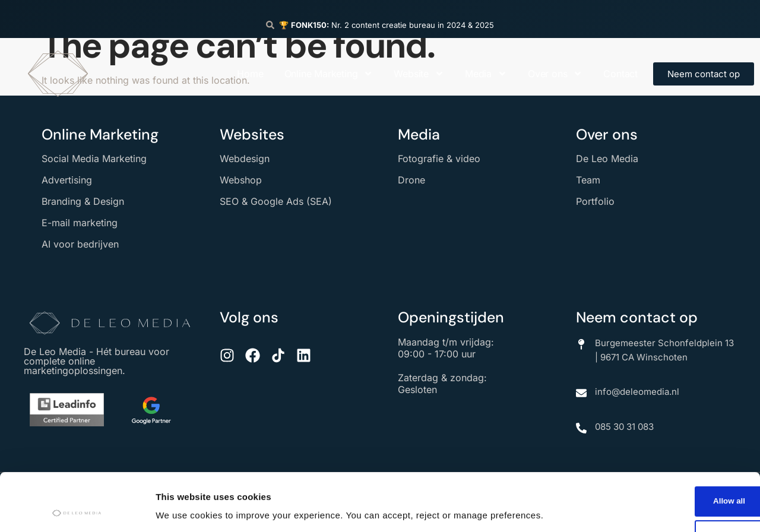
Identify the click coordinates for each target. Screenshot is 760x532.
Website (419, 74)
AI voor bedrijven (80, 244)
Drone (411, 180)
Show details (183, 504)
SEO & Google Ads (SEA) (276, 201)
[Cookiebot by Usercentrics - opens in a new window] (77, 509)
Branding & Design (83, 201)
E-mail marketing (80, 223)
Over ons (555, 74)
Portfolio (595, 201)
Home (250, 74)
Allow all (661, 445)
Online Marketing (329, 74)
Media (486, 74)
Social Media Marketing (94, 159)
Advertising (67, 180)
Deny (661, 483)
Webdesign (245, 159)
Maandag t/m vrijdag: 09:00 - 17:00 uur (446, 348)
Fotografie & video (439, 159)
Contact (620, 74)
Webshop (241, 180)
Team (588, 180)
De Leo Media (607, 159)
